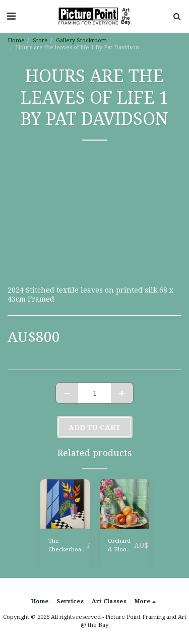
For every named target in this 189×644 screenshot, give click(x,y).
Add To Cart (94, 427)
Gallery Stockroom (81, 40)
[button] (11, 16)
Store (40, 40)
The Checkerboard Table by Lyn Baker (68, 545)
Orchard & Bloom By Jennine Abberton (121, 545)
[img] (65, 504)
